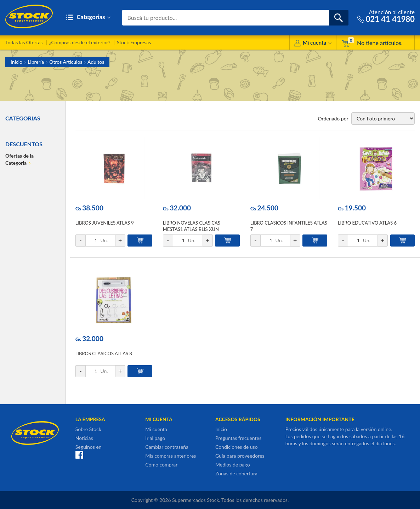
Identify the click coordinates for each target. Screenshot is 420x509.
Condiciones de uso (237, 447)
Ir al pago (155, 438)
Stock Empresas (134, 42)
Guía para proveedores (240, 456)
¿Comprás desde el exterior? (80, 42)
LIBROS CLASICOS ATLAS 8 (104, 354)
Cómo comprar (161, 465)
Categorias (88, 18)
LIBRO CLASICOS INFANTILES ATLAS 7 (289, 226)
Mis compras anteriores (171, 456)
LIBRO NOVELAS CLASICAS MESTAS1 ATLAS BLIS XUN (192, 226)
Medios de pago (233, 465)
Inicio (16, 62)
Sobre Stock (88, 429)
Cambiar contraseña (167, 447)
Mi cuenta (313, 44)
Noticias (84, 438)
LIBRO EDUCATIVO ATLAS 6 (367, 223)
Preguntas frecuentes (238, 438)
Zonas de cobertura (236, 473)
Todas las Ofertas (24, 42)
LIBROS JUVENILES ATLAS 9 (105, 223)
